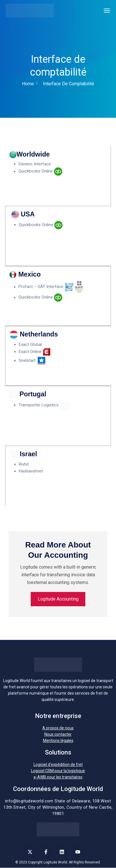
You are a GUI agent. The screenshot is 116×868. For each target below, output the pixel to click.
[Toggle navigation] (107, 11)
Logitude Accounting (58, 599)
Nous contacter (58, 735)
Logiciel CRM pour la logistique (58, 771)
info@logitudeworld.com (29, 801)
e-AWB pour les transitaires (58, 777)
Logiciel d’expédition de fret (58, 765)
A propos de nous (58, 728)
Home (28, 84)
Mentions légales (58, 741)
